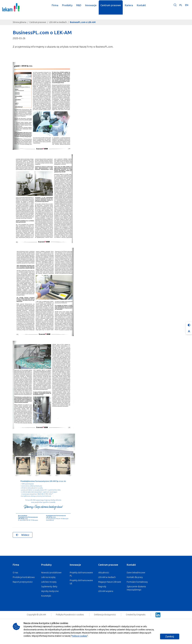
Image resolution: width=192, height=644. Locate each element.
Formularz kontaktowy (137, 582)
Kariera (132, 7)
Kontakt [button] (144, 7)
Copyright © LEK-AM (36, 615)
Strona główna (19, 22)
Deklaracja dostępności (105, 615)
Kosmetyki (46, 596)
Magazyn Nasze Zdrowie (110, 582)
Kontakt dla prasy (135, 577)
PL (181, 7)
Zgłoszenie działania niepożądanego (136, 588)
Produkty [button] (70, 7)
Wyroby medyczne (50, 591)
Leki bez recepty (49, 582)
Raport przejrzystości (23, 582)
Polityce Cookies (79, 636)
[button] (175, 9)
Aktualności (104, 573)
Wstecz (23, 535)
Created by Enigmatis (136, 615)
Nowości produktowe (51, 573)
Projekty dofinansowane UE (81, 582)
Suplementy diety (49, 587)
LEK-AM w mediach (58, 22)
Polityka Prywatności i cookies (70, 615)
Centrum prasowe (38, 22)
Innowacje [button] (94, 7)
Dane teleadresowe (136, 573)
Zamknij (170, 636)
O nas (15, 573)
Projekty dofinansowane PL (81, 574)
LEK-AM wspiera (106, 591)
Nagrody (102, 587)
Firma (16, 565)
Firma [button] (58, 7)
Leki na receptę (48, 577)
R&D (82, 7)
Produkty (46, 565)
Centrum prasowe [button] (113, 7)
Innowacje (75, 565)
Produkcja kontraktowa (24, 577)
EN (187, 7)
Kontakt (131, 565)
